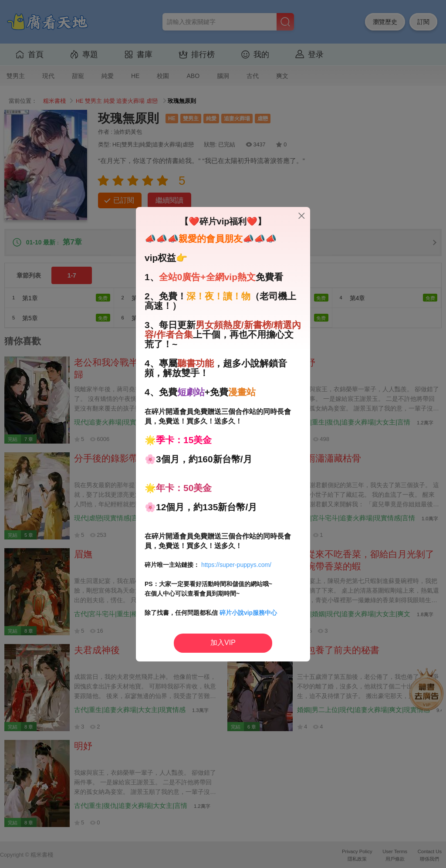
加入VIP (223, 643)
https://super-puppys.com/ (236, 565)
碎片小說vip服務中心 (248, 613)
